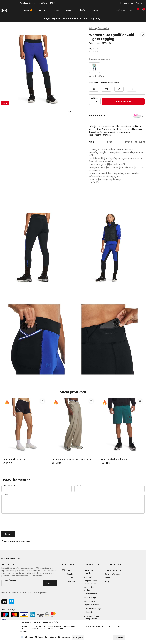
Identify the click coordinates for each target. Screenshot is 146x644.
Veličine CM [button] (114, 83)
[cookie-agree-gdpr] (119, 638)
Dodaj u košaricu (123, 101)
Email (79, 485)
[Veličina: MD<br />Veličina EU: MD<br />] (119, 89)
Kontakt (70, 574)
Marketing (66, 637)
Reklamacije (88, 612)
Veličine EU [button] (94, 83)
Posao (107, 578)
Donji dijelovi (104, 28)
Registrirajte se (127, 3)
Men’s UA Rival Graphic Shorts (115, 459)
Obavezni (29, 637)
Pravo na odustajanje (92, 609)
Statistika (52, 637)
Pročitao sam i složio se (25, 593)
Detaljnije (23, 632)
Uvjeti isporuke (90, 601)
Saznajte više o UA (112, 574)
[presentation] (23, 523)
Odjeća (92, 28)
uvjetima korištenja (25, 593)
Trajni (41, 637)
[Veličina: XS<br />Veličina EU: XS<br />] (94, 89)
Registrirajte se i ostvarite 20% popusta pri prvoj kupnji (72, 18)
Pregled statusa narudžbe (90, 572)
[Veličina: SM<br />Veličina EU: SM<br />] (106, 89)
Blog (107, 581)
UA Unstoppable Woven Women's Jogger (72, 459)
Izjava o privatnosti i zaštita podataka (92, 617)
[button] (143, 39)
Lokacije (70, 578)
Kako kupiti (88, 577)
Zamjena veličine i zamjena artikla (91, 582)
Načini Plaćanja (90, 597)
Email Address (10, 580)
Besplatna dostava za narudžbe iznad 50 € (37, 3)
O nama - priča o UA (113, 570)
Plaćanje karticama (91, 605)
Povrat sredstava (91, 594)
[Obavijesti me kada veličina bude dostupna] (132, 89)
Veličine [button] (104, 83)
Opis (92, 142)
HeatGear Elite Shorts (14, 459)
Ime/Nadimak (9, 485)
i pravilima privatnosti (40, 593)
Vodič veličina (72, 581)
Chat (68, 570)
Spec (110, 142)
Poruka (6, 495)
